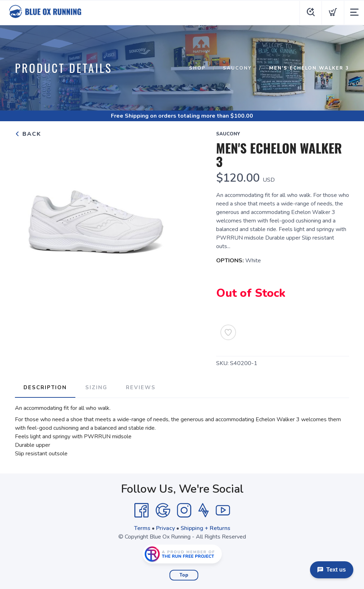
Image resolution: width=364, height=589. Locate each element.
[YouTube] (223, 510)
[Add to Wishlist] (228, 332)
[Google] (163, 510)
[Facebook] (141, 510)
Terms (142, 528)
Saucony (237, 68)
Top (184, 575)
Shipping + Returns (205, 528)
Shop (197, 68)
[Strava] (204, 510)
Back (28, 134)
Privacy (165, 528)
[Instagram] (184, 510)
